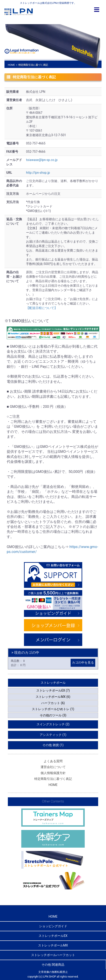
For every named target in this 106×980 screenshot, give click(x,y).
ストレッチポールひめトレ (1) (53, 709)
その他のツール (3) (53, 715)
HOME (11, 65)
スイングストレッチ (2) (53, 724)
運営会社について (53, 767)
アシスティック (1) (53, 735)
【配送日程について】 (42, 308)
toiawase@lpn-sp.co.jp (42, 160)
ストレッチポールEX (53, 936)
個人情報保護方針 (53, 773)
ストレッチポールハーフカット (53, 955)
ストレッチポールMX (53, 945)
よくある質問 (53, 761)
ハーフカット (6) (53, 703)
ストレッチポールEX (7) (53, 690)
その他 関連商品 (53, 965)
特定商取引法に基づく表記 (53, 779)
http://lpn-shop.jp (38, 173)
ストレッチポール (53, 683)
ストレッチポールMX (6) (53, 697)
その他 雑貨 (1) (53, 745)
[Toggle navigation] (97, 10)
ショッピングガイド (53, 926)
